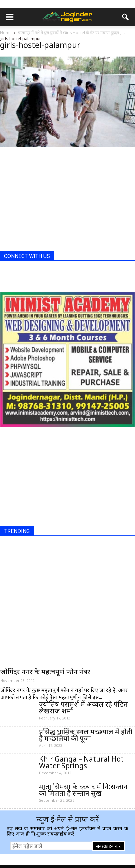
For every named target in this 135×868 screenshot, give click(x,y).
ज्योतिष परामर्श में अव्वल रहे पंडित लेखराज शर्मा (83, 707)
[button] (126, 17)
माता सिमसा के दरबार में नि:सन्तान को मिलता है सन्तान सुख (83, 790)
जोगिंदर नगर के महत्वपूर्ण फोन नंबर (45, 672)
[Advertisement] (50, 204)
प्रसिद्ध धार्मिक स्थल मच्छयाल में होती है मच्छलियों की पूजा (86, 735)
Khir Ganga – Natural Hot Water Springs (81, 762)
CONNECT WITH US (27, 256)
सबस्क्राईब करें (108, 846)
